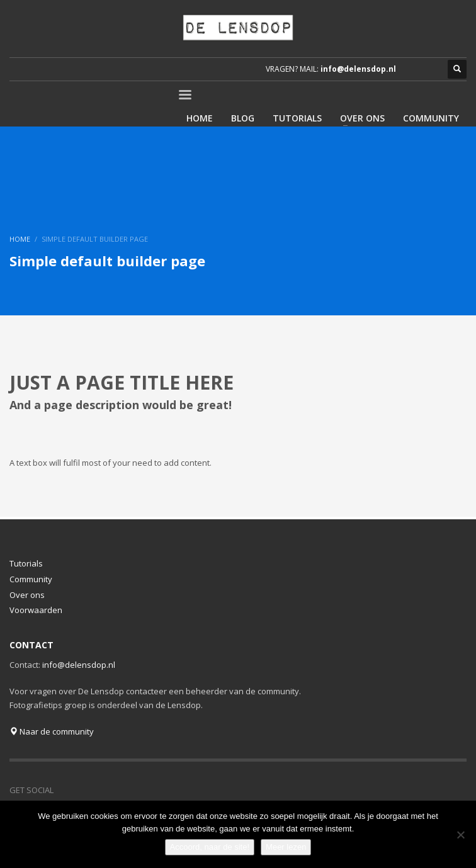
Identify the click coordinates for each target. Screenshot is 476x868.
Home (20, 239)
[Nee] (460, 835)
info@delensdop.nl (358, 69)
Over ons (27, 595)
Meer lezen (286, 847)
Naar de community (52, 731)
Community (31, 579)
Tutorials (26, 563)
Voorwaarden (36, 610)
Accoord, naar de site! (210, 847)
